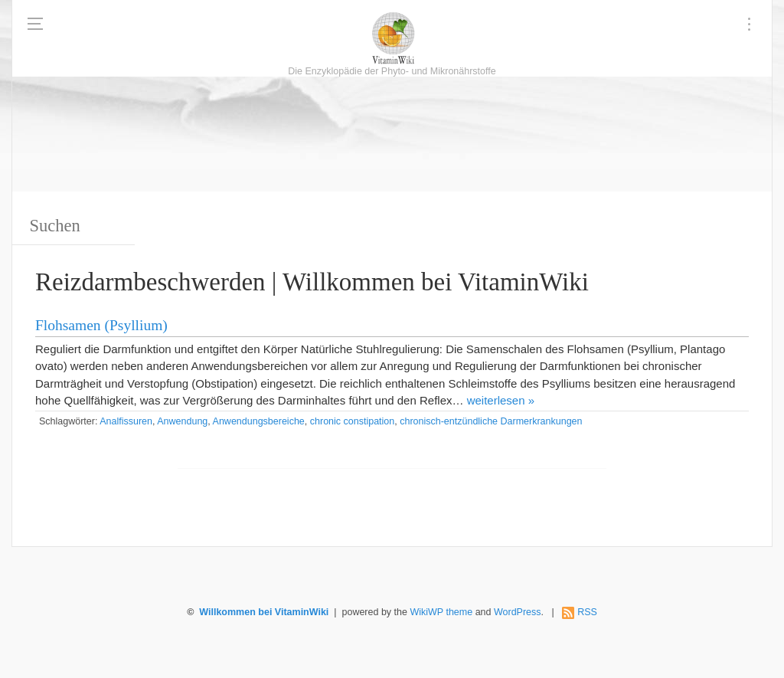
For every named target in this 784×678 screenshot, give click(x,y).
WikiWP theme (441, 612)
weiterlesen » (501, 400)
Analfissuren (126, 421)
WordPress (518, 612)
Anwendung (182, 421)
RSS (587, 612)
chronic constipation (352, 421)
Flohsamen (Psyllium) (101, 325)
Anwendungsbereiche (259, 421)
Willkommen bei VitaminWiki (264, 612)
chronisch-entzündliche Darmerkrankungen (491, 421)
